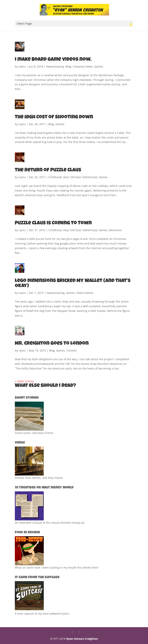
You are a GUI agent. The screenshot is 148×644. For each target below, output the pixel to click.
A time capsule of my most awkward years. (42, 614)
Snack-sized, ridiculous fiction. (34, 433)
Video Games (85, 293)
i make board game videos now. (53, 60)
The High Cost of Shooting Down (54, 117)
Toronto (71, 350)
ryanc (22, 66)
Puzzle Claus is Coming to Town (53, 223)
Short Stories (27, 398)
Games (99, 66)
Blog (68, 66)
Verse (20, 443)
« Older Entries (24, 381)
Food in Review (27, 533)
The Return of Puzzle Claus (48, 170)
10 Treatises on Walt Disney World (44, 488)
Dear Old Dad (72, 177)
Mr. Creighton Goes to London (52, 344)
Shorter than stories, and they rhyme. (39, 478)
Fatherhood (90, 177)
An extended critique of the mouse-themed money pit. (50, 523)
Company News (83, 66)
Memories (116, 230)
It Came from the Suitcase (37, 577)
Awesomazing (55, 66)
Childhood (55, 177)
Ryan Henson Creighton (82, 639)
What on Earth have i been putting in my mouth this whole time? (57, 567)
